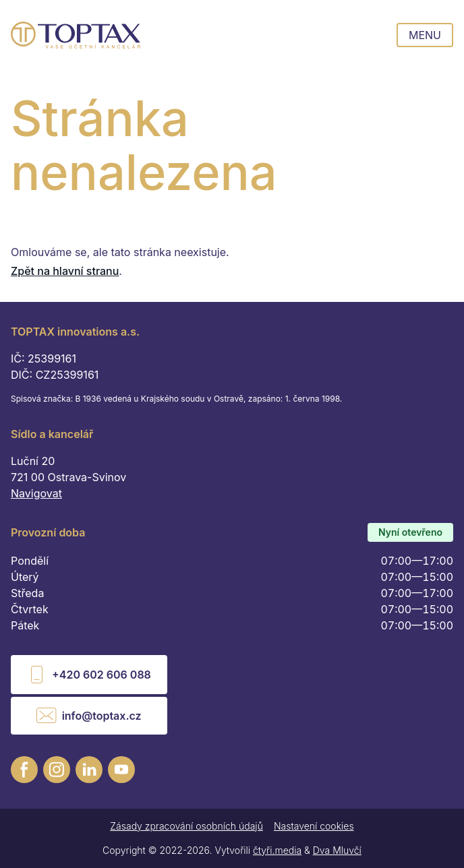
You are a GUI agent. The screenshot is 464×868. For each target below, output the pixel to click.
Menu (425, 35)
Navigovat (36, 493)
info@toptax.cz (89, 715)
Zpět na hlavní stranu (65, 271)
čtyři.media (277, 850)
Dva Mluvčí (337, 850)
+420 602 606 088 (89, 675)
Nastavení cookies (314, 826)
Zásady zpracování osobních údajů (186, 826)
